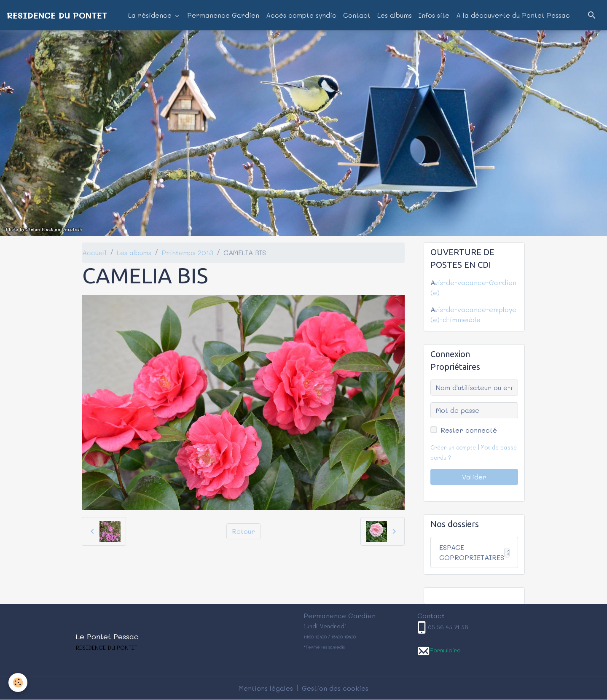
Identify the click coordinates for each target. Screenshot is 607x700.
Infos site (434, 15)
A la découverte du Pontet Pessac (513, 15)
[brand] (57, 15)
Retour (243, 531)
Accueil (94, 252)
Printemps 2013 (187, 252)
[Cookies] (18, 682)
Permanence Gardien (223, 15)
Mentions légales (266, 688)
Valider (474, 477)
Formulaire (445, 650)
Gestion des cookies (335, 688)
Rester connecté (469, 430)
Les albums (395, 15)
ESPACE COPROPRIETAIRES (478, 552)
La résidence (151, 15)
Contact (357, 15)
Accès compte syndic (301, 15)
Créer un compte (453, 447)
